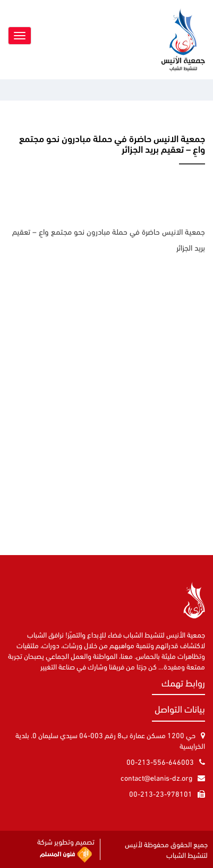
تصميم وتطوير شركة (66, 849)
